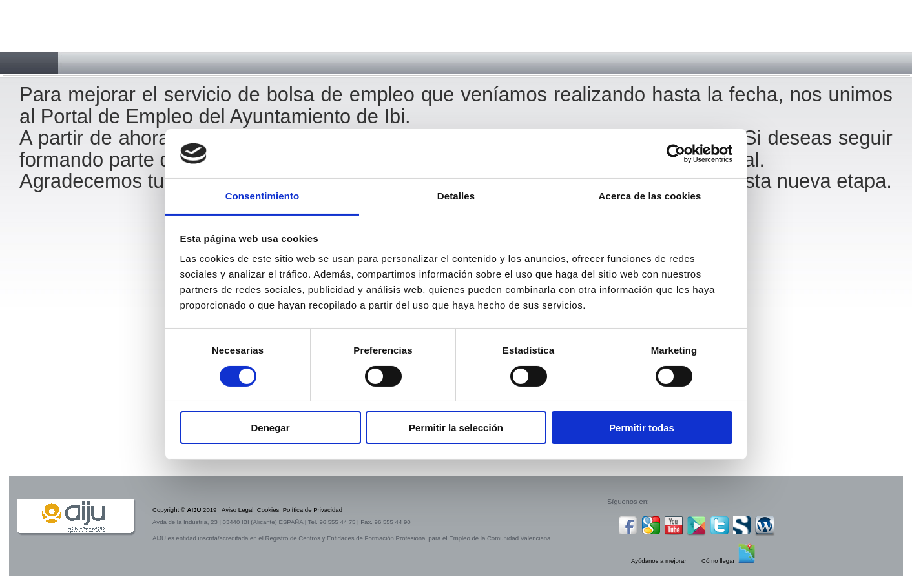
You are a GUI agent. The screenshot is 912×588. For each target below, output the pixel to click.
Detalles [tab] (456, 196)
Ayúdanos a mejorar (659, 561)
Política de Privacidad (313, 510)
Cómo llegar (718, 561)
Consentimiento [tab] (263, 196)
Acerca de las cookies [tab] (650, 196)
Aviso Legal (237, 510)
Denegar (270, 428)
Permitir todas (642, 428)
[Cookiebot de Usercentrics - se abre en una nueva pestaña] (676, 154)
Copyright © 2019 (187, 510)
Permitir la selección (456, 428)
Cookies (268, 510)
